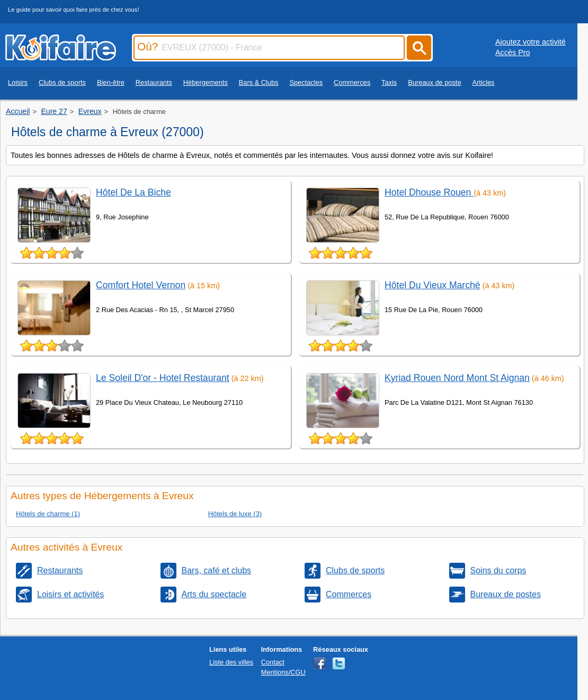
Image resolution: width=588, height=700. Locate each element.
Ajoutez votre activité (531, 42)
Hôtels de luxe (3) (235, 514)
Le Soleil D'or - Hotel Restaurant (163, 378)
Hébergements (206, 82)
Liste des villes (231, 662)
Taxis (389, 82)
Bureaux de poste (434, 82)
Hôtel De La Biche (133, 192)
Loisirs (18, 82)
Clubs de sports (62, 82)
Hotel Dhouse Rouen (429, 192)
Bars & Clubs (259, 82)
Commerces (352, 82)
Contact (273, 662)
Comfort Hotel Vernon (141, 285)
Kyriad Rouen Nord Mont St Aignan (457, 378)
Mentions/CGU (283, 672)
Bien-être (111, 82)
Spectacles (306, 82)
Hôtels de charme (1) (48, 514)
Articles (484, 82)
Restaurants (154, 82)
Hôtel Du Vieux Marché (433, 285)
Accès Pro (513, 52)
